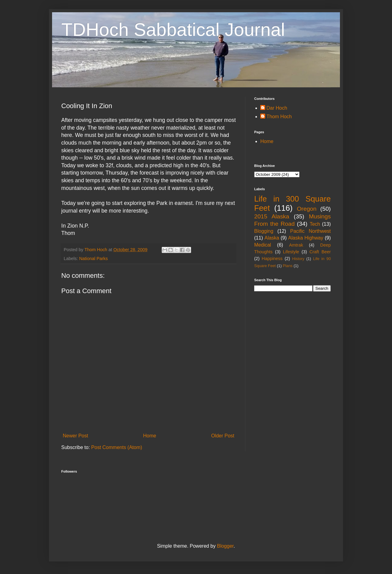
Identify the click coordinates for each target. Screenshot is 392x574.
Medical (263, 245)
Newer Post (75, 436)
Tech (315, 224)
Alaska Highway (306, 238)
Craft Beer (320, 252)
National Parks (93, 259)
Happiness (272, 259)
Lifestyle (291, 252)
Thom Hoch (279, 117)
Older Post (223, 436)
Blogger (225, 546)
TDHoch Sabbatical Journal (173, 30)
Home (150, 436)
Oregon (307, 209)
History (298, 259)
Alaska (272, 238)
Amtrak (296, 245)
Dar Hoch (277, 108)
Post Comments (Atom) (117, 447)
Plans (288, 266)
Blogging (264, 231)
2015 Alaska (272, 216)
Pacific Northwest (310, 231)
